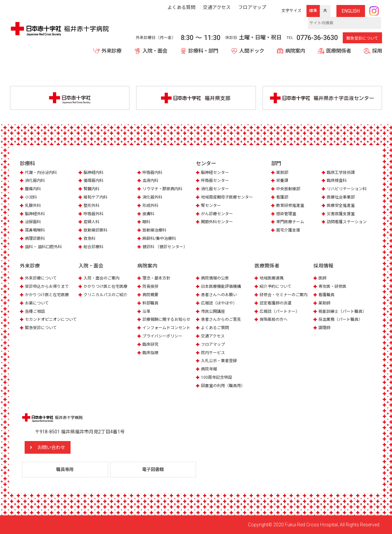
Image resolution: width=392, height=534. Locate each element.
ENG (351, 11)
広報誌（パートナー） (281, 311)
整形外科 (92, 206)
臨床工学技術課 (342, 174)
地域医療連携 (273, 279)
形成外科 (151, 206)
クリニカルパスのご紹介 (107, 295)
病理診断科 (36, 239)
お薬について (38, 303)
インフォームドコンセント (168, 327)
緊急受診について (362, 38)
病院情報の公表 (216, 279)
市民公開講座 (214, 311)
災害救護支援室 (342, 214)
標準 (313, 11)
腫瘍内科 (34, 190)
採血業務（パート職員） (342, 319)
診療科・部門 (203, 51)
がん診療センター (218, 219)
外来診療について (42, 279)
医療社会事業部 (342, 198)
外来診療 (111, 51)
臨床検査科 (338, 182)
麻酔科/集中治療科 (161, 239)
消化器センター (216, 190)
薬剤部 (283, 174)
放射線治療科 (155, 231)
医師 (323, 279)
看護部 (283, 198)
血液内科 (151, 182)
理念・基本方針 (158, 279)
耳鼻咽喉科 (36, 231)
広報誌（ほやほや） (220, 303)
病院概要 (151, 295)
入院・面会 (155, 51)
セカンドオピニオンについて (48, 322)
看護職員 (327, 295)
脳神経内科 (94, 174)
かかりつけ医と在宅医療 (49, 295)
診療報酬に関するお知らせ (168, 319)
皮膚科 (149, 214)
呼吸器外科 (94, 214)
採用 (377, 51)
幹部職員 (151, 303)
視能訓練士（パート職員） (344, 311)
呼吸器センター (216, 182)
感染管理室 (287, 214)
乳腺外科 (34, 206)
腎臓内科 (92, 190)
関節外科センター (218, 227)
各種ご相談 (36, 311)
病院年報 (210, 368)
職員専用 (67, 469)
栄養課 (283, 182)
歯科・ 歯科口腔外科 (45, 247)
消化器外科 (153, 198)
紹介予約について (277, 287)
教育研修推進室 (291, 206)
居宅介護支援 (289, 231)
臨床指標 (151, 352)
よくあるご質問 (216, 327)
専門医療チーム (291, 223)
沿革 (147, 311)
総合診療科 (94, 247)
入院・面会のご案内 (103, 279)
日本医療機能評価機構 (223, 287)
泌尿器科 (34, 223)
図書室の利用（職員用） (225, 385)
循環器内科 (94, 182)
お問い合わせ (62, 446)
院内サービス (214, 352)
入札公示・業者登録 (220, 360)
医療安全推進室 (342, 206)
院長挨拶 (151, 287)
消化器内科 (36, 182)
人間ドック (252, 51)
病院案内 (295, 51)
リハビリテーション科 (348, 190)
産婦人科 (92, 223)
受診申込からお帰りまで (49, 287)
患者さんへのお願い (220, 295)
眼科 (147, 223)
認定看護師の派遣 (277, 303)
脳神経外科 (36, 214)
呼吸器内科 (153, 174)
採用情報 (323, 267)
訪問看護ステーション (348, 223)
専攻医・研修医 (334, 287)
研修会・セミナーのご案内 (286, 295)
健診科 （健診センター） (167, 247)
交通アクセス (214, 336)
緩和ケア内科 (97, 198)
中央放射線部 (289, 190)
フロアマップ (214, 344)
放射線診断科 (97, 231)
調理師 (325, 327)
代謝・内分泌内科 (42, 174)
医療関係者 (339, 51)
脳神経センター (216, 174)
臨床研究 (151, 344)
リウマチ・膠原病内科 (164, 190)
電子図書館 (155, 469)
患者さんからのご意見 (223, 319)
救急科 (90, 239)
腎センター (212, 211)
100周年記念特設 (217, 376)
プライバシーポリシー (164, 336)
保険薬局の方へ (275, 319)
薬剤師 (325, 303)
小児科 (31, 198)
